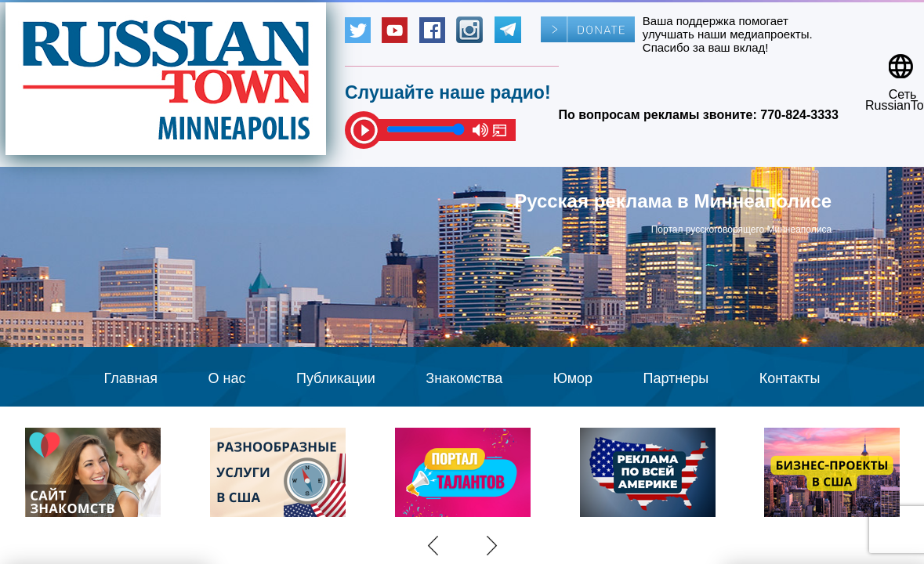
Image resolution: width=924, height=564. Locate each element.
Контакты (790, 378)
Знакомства (464, 378)
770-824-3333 (799, 115)
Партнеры (676, 378)
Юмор (573, 378)
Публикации (336, 378)
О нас (227, 378)
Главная (131, 378)
